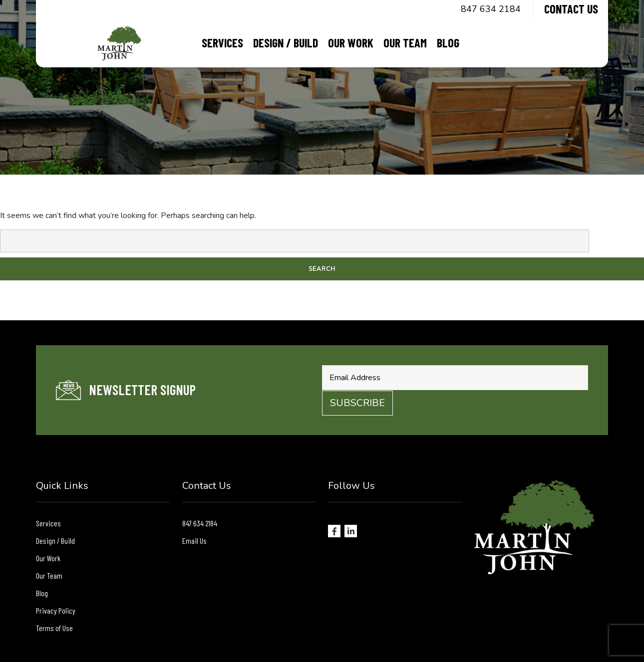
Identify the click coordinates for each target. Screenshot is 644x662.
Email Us (194, 541)
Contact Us (571, 9)
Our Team (405, 43)
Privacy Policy (56, 610)
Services (222, 43)
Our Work (351, 43)
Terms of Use (54, 628)
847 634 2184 (491, 9)
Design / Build (286, 43)
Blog (448, 43)
